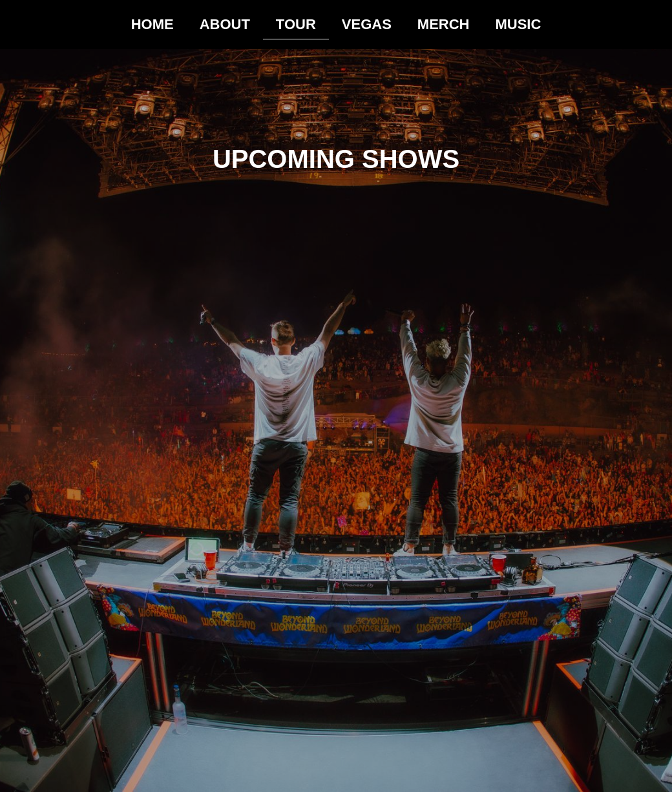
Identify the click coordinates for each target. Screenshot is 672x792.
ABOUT (225, 24)
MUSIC (518, 24)
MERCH (444, 24)
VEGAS (367, 24)
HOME (152, 24)
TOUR (296, 24)
